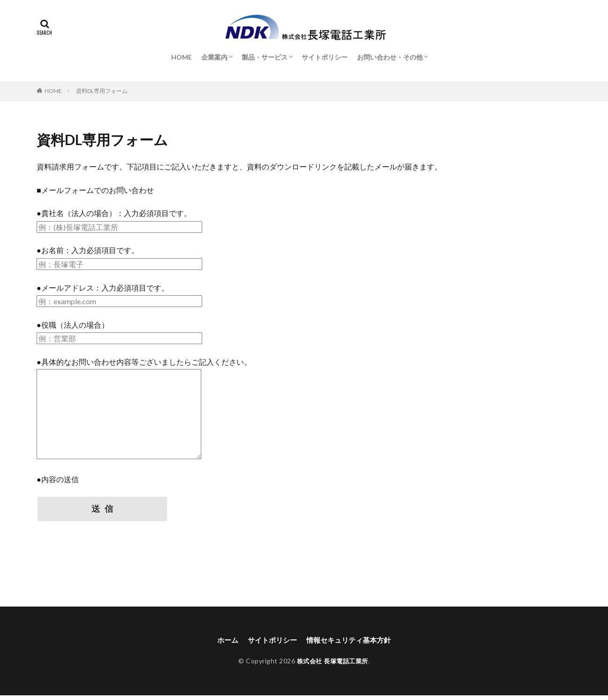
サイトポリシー (325, 57)
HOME (182, 57)
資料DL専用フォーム (102, 91)
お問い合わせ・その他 (390, 57)
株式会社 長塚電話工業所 (332, 665)
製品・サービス (265, 57)
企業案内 (214, 57)
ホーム (223, 644)
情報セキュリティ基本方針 (351, 644)
